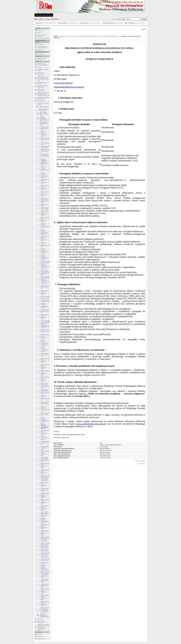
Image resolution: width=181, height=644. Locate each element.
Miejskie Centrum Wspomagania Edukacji (44, 175)
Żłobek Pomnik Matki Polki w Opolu (45, 128)
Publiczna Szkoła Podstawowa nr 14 (45, 139)
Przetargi (40, 634)
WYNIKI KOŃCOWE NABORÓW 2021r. (45, 615)
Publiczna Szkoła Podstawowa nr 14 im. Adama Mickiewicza (45, 478)
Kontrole (40, 50)
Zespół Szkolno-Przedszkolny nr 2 (45, 156)
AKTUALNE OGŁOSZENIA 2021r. (44, 123)
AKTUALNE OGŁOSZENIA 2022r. (44, 114)
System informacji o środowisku (43, 86)
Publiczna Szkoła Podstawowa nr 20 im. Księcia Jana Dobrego (45, 545)
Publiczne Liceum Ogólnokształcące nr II (45, 169)
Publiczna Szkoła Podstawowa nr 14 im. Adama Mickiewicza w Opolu (45, 574)
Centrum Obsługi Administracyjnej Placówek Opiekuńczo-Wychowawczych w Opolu (45, 265)
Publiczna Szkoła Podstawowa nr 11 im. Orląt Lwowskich (45, 539)
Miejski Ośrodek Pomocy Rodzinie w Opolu (45, 182)
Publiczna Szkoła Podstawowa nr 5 (45, 297)
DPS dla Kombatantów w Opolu (45, 438)
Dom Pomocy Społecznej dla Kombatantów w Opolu (45, 200)
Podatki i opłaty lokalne (44, 38)
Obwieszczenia (41, 639)
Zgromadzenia (41, 101)
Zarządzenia (41, 31)
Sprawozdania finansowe (41, 36)
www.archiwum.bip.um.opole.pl (91, 424)
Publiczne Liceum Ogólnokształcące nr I (45, 226)
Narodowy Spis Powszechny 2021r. (42, 64)
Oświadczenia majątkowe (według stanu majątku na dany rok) (43, 78)
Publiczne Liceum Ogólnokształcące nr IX (45, 409)
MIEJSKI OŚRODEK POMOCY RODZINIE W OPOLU (45, 162)
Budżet (39, 33)
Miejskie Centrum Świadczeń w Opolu (44, 134)
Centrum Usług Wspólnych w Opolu (45, 448)
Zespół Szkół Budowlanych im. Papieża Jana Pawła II (45, 514)
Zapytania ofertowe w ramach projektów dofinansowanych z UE (43, 94)
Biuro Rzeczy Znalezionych (41, 622)
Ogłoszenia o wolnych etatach (68, 36)
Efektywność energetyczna (41, 90)
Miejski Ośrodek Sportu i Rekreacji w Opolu (45, 194)
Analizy (40, 67)
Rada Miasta (41, 54)
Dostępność (40, 44)
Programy (40, 619)
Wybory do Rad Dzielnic (42, 59)
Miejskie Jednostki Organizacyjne (43, 110)
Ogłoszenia (40, 636)
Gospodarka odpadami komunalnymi (43, 98)
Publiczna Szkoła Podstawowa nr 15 (45, 331)
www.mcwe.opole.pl (63, 83)
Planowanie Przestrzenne (41, 73)
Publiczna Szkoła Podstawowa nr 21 (45, 414)
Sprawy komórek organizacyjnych (42, 47)
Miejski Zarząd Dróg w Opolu (45, 208)
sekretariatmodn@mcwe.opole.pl (69, 87)
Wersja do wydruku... (140, 461)
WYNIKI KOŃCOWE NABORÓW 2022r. (45, 119)
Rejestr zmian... (142, 464)
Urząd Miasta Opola (44, 107)
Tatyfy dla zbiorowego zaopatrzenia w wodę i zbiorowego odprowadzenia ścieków (43, 627)
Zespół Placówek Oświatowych (45, 147)
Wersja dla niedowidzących (44, 15)
